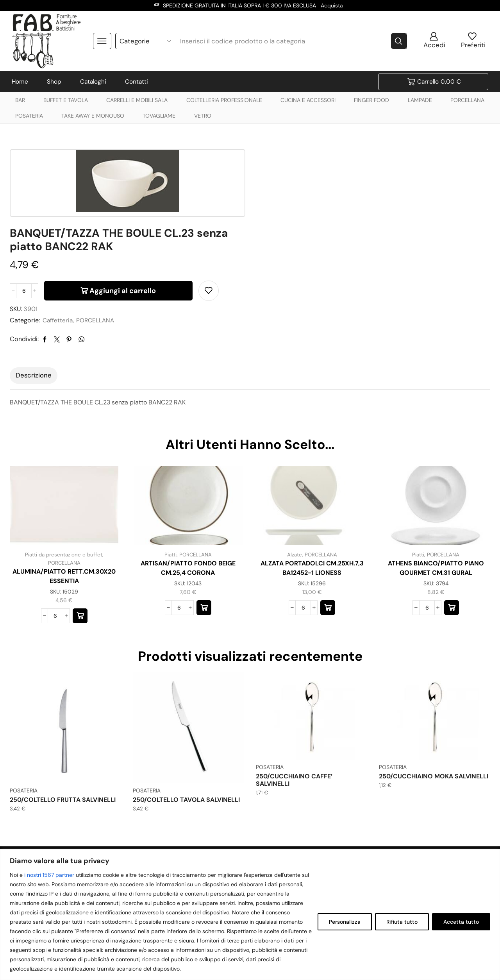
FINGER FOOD (371, 100)
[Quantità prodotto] (270, 217)
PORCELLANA (467, 100)
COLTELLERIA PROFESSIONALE (224, 100)
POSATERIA (29, 116)
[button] (80, 542)
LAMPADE (420, 100)
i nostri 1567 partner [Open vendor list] (49, 875)
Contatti (137, 82)
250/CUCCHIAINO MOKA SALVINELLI (434, 702)
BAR (20, 100)
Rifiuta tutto (402, 922)
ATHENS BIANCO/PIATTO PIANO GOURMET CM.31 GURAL (436, 494)
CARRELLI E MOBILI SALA (137, 100)
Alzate (294, 481)
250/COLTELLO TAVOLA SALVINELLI (186, 726)
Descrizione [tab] (34, 302)
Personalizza (345, 922)
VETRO (203, 116)
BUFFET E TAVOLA (66, 100)
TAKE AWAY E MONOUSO (93, 116)
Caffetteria (304, 247)
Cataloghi (93, 82)
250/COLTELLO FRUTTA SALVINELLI (63, 726)
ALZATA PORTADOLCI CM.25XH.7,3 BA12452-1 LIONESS (312, 494)
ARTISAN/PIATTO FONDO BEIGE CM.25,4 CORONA (188, 494)
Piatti (170, 481)
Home (20, 82)
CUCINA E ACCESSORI (308, 100)
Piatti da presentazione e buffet (63, 481)
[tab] (34, 302)
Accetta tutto (461, 922)
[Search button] (399, 41)
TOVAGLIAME (159, 116)
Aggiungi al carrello (369, 217)
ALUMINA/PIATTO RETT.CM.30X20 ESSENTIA (64, 503)
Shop (54, 82)
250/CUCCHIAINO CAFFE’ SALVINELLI (294, 706)
